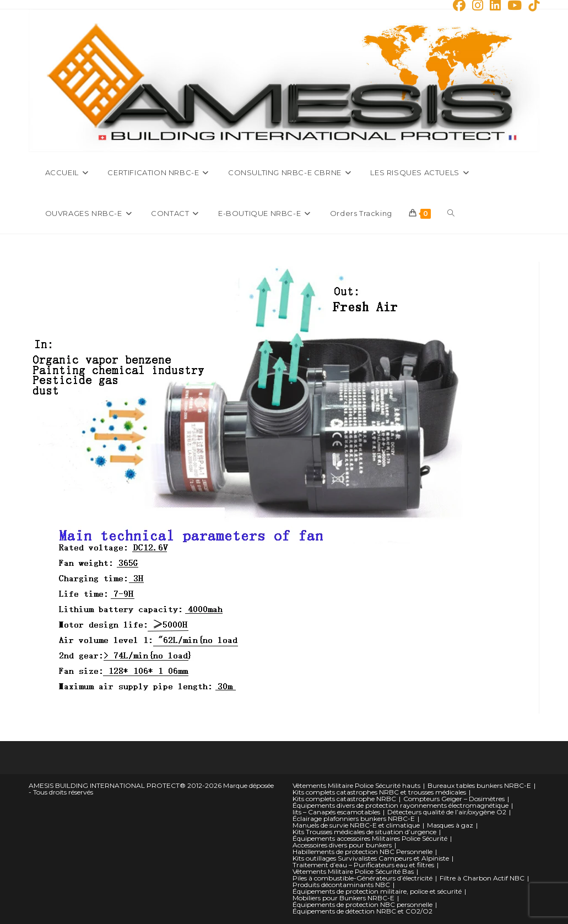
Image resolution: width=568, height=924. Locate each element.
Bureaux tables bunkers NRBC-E (479, 785)
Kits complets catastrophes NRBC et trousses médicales (379, 792)
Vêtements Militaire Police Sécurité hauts (356, 785)
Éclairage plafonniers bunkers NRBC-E (354, 818)
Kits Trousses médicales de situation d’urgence (364, 832)
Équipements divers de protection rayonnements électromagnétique (401, 805)
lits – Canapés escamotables (336, 812)
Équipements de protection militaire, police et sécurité (377, 891)
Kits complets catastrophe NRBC (344, 799)
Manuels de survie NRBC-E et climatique (356, 825)
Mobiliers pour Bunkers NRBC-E (343, 898)
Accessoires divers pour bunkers (342, 845)
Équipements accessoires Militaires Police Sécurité (370, 838)
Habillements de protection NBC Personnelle (363, 852)
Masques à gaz (450, 825)
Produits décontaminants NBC (341, 885)
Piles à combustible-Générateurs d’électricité (363, 878)
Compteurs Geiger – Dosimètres (454, 799)
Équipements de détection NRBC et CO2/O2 (363, 911)
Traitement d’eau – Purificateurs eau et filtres (363, 865)
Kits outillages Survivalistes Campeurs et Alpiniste (371, 858)
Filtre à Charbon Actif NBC (482, 878)
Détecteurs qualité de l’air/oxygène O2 (447, 812)
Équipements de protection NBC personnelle (363, 904)
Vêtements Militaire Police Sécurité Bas (353, 871)
